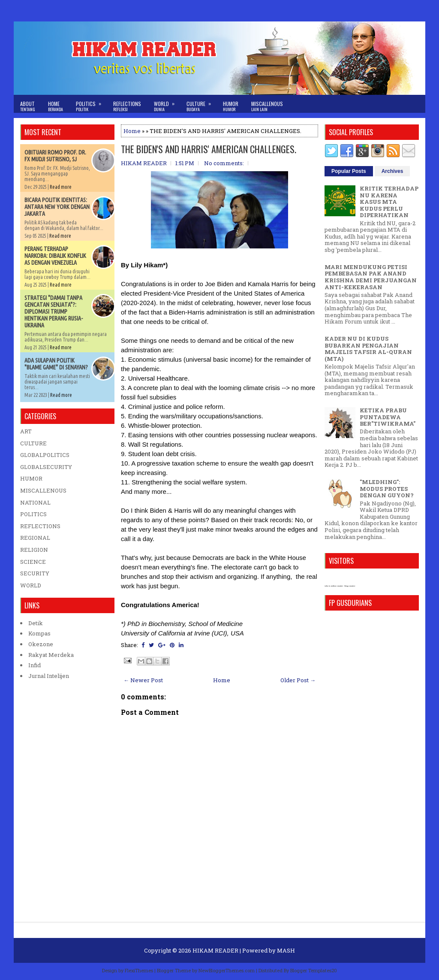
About (28, 106)
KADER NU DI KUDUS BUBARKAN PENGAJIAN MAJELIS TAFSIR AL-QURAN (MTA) (368, 349)
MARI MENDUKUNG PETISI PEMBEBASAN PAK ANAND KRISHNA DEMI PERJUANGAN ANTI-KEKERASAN (371, 277)
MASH (286, 950)
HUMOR (31, 478)
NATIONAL (35, 502)
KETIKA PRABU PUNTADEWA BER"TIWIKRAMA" (388, 417)
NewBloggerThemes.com (227, 970)
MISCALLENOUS (43, 490)
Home (56, 106)
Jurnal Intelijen (49, 676)
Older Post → (298, 680)
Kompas (39, 633)
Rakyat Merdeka (51, 655)
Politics (91, 104)
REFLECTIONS (40, 526)
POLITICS (33, 514)
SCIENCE (33, 562)
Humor (231, 106)
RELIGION (34, 550)
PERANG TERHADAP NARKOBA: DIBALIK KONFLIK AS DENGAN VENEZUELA (55, 256)
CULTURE (33, 443)
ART (26, 431)
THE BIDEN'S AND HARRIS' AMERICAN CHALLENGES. (209, 149)
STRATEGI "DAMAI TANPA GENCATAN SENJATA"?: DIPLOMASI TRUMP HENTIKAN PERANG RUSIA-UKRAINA (54, 312)
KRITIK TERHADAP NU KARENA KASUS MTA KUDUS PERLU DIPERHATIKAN (389, 202)
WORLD (31, 585)
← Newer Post (143, 680)
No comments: (224, 163)
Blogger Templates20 (314, 970)
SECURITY (35, 573)
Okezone (41, 644)
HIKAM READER (215, 950)
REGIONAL (35, 538)
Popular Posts (349, 171)
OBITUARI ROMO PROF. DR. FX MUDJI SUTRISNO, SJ (55, 156)
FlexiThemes (139, 970)
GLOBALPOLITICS (45, 455)
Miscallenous (267, 106)
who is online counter (334, 586)
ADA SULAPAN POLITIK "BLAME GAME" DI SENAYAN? (56, 364)
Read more (61, 187)
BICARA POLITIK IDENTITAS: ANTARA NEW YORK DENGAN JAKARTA (57, 207)
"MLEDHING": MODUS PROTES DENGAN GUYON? (387, 488)
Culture (201, 104)
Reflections (127, 106)
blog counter (350, 586)
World (167, 104)
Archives (392, 171)
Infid (35, 665)
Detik (36, 623)
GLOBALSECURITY (46, 467)
